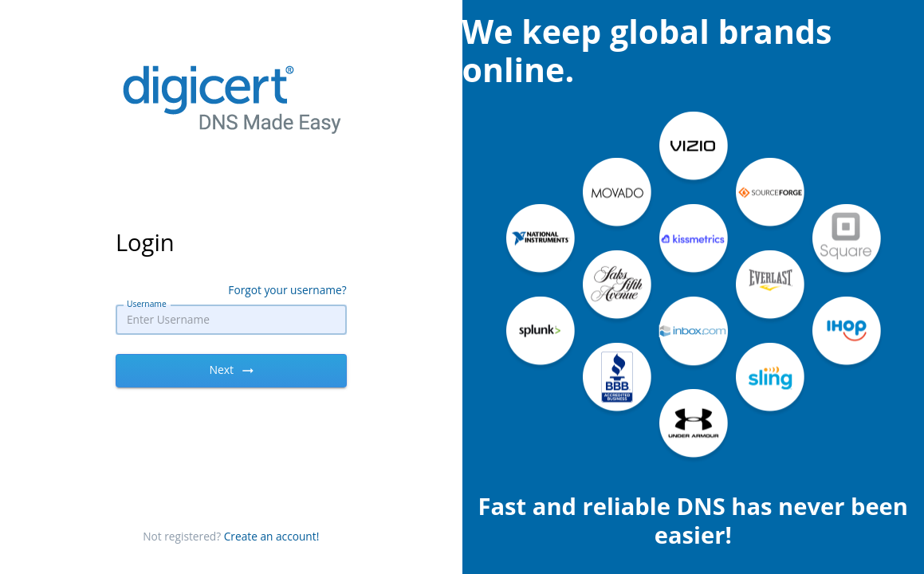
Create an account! (272, 536)
